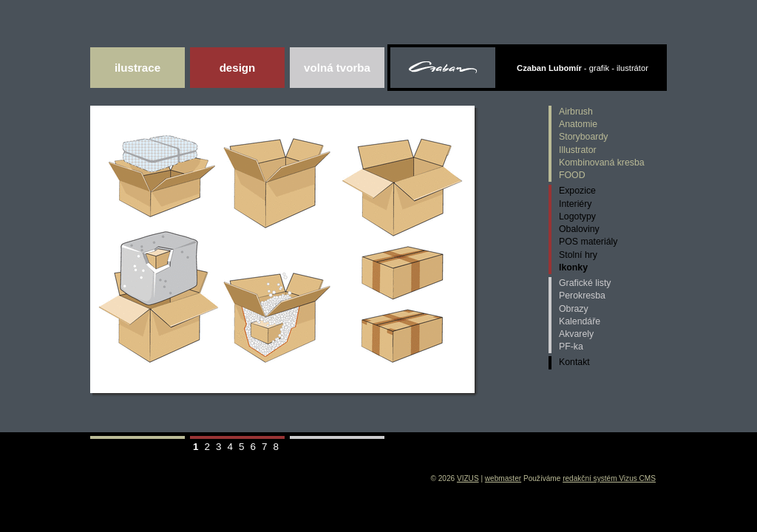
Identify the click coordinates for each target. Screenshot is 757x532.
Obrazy (574, 309)
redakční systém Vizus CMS (609, 478)
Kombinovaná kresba (602, 163)
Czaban (443, 70)
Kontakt (574, 362)
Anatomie (578, 124)
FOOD (572, 175)
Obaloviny (579, 229)
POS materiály (588, 242)
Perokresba (582, 296)
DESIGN (238, 68)
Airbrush (576, 112)
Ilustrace (138, 68)
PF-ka (571, 347)
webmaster (503, 478)
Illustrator (578, 150)
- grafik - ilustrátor (583, 68)
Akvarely (576, 334)
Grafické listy (585, 283)
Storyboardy (583, 137)
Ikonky (573, 267)
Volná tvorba (337, 68)
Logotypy (577, 216)
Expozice (577, 191)
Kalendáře (580, 321)
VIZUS (468, 478)
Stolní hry (578, 255)
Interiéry (575, 204)
